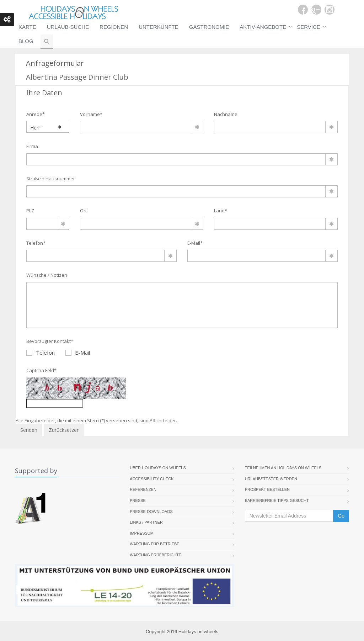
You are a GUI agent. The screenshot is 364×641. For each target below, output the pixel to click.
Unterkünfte (159, 27)
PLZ (30, 211)
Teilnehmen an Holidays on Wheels (283, 468)
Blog (26, 41)
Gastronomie (209, 27)
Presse (138, 500)
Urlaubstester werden (271, 479)
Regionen (114, 27)
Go (341, 516)
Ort (83, 211)
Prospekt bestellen (267, 489)
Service (309, 27)
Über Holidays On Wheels (158, 468)
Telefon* (36, 243)
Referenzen (143, 489)
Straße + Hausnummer (51, 179)
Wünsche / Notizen (47, 275)
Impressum (142, 533)
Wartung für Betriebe (154, 544)
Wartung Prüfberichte (156, 555)
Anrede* (36, 114)
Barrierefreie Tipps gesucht (277, 500)
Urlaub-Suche (68, 27)
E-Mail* (195, 243)
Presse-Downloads (151, 512)
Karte (27, 27)
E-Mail (78, 353)
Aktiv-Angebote (263, 27)
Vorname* (91, 114)
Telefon (41, 353)
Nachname (226, 114)
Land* (221, 211)
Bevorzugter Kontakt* (50, 341)
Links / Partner (146, 522)
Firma (32, 146)
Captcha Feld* (41, 370)
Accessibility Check (152, 479)
